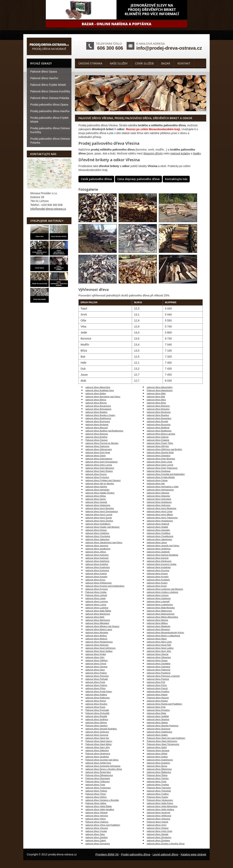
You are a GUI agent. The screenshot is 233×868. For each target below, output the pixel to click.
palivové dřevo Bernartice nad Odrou (103, 397)
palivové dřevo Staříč (157, 747)
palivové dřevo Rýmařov (158, 710)
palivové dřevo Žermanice (98, 844)
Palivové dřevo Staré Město (99, 744)
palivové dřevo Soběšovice (160, 732)
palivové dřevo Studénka (97, 757)
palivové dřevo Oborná (158, 654)
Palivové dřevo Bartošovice (160, 390)
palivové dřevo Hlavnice (158, 493)
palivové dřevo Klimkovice (159, 561)
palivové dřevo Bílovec (96, 403)
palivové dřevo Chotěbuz (159, 533)
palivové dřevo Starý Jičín (98, 747)
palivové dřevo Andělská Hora (100, 390)
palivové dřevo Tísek (95, 785)
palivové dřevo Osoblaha (159, 664)
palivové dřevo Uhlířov (96, 797)
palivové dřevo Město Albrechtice (162, 617)
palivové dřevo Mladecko (159, 626)
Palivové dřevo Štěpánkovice (99, 775)
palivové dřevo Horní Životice (99, 521)
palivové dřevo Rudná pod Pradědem (164, 704)
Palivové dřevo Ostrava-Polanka (50, 98)
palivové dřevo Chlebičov (97, 533)
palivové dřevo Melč (95, 617)
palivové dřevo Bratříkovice (98, 418)
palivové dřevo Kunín (157, 586)
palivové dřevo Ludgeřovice (160, 605)
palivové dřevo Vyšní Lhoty (160, 831)
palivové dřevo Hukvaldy (158, 530)
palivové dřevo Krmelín (158, 577)
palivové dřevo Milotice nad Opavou (102, 626)
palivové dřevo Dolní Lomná (99, 465)
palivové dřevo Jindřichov (159, 549)
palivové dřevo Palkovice (159, 670)
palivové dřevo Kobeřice (97, 564)
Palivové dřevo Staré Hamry (99, 741)
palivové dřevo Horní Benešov (100, 508)
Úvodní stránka (90, 63)
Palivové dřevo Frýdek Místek (48, 85)
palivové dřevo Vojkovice (158, 819)
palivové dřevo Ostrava (96, 667)
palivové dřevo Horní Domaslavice (102, 511)
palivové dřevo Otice (95, 670)
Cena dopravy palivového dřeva (138, 179)
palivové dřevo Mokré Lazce (99, 629)
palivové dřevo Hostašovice (160, 521)
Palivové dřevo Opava (44, 72)
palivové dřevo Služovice (159, 729)
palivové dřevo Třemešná (159, 791)
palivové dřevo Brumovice (98, 421)
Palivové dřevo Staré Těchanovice (163, 744)
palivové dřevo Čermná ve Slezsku (102, 443)
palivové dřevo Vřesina (158, 828)
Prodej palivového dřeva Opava (49, 105)
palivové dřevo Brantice (158, 415)
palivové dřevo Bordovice (159, 412)
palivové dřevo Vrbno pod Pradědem (103, 825)
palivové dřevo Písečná (158, 679)
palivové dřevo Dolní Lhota (159, 462)
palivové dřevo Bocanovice (98, 406)
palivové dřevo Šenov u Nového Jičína (104, 769)
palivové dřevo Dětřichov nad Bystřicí (164, 449)
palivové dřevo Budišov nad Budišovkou (104, 431)
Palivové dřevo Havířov (44, 78)
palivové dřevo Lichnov (158, 595)
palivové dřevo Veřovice (97, 816)
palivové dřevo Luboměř (158, 601)
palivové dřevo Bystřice (96, 437)
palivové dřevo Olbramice (159, 657)
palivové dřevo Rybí (156, 707)
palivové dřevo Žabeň (96, 840)
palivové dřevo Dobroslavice (99, 459)
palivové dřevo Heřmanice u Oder (163, 487)
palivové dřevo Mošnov (96, 639)
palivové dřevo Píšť (156, 682)
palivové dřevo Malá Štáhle (98, 611)
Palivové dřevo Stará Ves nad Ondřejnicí (166, 738)
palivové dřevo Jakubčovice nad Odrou (104, 542)
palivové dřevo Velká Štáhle (99, 806)
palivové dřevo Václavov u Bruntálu (102, 800)
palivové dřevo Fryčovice (97, 477)
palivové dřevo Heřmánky (97, 490)
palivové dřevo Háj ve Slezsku (100, 483)
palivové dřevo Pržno (157, 685)
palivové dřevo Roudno (96, 704)
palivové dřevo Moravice (158, 629)
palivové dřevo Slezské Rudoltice (101, 729)
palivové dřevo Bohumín (158, 406)
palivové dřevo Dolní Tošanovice (162, 468)
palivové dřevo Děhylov (158, 446)
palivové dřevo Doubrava (159, 471)
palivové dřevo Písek (95, 682)
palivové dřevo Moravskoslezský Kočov (165, 632)
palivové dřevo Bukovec (97, 434)
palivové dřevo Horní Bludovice (162, 508)
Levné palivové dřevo (165, 854)
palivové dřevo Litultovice (159, 598)
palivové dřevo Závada (158, 834)
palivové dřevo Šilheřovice (159, 769)
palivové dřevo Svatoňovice (160, 760)
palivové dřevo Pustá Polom (99, 691)
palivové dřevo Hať (156, 483)
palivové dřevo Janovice (97, 546)
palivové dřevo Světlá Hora (98, 763)
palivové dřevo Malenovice (159, 611)
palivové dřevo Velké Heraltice (100, 809)
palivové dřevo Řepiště (96, 716)
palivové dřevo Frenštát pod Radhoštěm (166, 474)
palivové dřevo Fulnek (157, 480)
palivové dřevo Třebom (96, 791)
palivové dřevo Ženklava (158, 840)
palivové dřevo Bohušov (158, 409)
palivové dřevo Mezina (157, 620)
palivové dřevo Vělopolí (97, 813)
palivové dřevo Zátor (95, 834)
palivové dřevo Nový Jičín (159, 651)
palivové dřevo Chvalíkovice (160, 536)
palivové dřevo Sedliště (158, 716)
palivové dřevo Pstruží (157, 688)
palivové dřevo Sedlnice (97, 719)
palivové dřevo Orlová (96, 664)
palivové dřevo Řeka (156, 713)
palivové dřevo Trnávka (158, 785)
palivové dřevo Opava (157, 660)
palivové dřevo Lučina (96, 605)
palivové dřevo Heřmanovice (160, 490)
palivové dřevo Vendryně (158, 813)
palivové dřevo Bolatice (96, 412)
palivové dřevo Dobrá (96, 456)
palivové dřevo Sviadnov (158, 763)
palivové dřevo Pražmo (96, 685)
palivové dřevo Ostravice (158, 667)
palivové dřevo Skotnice (158, 719)
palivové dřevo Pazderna (159, 673)
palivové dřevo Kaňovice (97, 555)
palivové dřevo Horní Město (160, 515)
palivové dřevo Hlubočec (158, 496)
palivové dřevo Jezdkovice (98, 549)
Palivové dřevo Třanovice (159, 788)
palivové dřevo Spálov (157, 735)
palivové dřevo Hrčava (96, 530)
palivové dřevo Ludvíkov (97, 608)
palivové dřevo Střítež (157, 754)
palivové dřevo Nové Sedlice (99, 651)
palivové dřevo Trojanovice (98, 788)
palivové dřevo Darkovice (97, 446)
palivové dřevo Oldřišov (97, 660)
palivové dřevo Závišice (97, 837)
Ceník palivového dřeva (96, 179)
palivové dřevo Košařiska (159, 567)
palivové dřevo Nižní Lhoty (159, 642)
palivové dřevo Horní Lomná (99, 515)
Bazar (166, 63)
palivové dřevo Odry (95, 657)
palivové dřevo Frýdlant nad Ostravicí (103, 480)
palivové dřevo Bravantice (159, 418)
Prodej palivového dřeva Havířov (50, 111)
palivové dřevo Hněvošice (159, 499)
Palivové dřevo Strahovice (98, 754)
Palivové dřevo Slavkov (97, 726)
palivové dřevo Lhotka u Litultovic (163, 592)
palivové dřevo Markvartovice (161, 614)
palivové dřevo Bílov (156, 400)
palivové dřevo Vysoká (96, 831)
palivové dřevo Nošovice (97, 645)
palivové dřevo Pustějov (158, 691)
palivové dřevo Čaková (158, 437)
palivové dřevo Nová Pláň (159, 645)
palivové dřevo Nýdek (96, 654)
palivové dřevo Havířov (96, 487)
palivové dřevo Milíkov (157, 623)
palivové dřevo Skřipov (96, 722)
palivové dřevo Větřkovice (159, 816)
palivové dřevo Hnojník (96, 502)
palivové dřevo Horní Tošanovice (162, 518)
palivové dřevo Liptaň (96, 598)
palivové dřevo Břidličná (158, 428)
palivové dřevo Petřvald (97, 679)
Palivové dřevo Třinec (96, 794)
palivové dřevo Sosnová (97, 735)
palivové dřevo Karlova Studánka (162, 555)
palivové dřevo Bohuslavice (98, 409)
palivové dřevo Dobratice (159, 456)
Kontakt (184, 63)
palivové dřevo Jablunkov (97, 539)
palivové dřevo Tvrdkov (158, 794)
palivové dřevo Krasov (157, 573)
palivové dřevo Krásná (96, 573)
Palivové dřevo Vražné (157, 822)
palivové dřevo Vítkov (96, 819)
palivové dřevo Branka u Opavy (100, 415)
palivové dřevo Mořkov (96, 636)
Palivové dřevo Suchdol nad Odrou (102, 760)
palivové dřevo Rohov (96, 701)
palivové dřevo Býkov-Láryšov (161, 434)
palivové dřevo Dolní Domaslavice (102, 462)
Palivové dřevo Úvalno (157, 797)
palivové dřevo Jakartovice (159, 539)
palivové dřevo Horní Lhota (160, 511)
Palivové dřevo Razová (158, 698)
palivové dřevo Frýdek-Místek (161, 477)
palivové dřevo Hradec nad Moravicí (102, 527)
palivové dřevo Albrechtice (98, 387)
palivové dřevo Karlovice (97, 558)
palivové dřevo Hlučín (96, 499)
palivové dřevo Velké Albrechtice (162, 806)
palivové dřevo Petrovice (97, 676)
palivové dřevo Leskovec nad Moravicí (165, 589)
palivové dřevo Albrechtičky (160, 387)
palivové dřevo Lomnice (97, 601)
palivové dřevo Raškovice (98, 698)
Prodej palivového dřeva (136, 854)
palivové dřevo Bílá (156, 397)
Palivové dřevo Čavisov (97, 440)
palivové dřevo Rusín (95, 707)
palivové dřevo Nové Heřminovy (100, 648)
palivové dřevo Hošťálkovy (98, 524)
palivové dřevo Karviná (158, 558)
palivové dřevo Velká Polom (160, 803)
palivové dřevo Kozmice (158, 570)
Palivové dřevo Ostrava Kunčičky (50, 91)
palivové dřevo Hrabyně (158, 524)
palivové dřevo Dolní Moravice (100, 468)
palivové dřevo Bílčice (96, 400)
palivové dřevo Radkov (96, 695)
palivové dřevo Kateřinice (97, 561)
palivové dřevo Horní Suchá (99, 518)
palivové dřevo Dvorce (96, 474)
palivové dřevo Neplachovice (99, 642)
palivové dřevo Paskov (96, 673)
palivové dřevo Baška (96, 393)
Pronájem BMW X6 (107, 854)
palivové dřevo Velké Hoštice (160, 809)
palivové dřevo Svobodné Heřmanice (103, 766)
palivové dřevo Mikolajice (97, 623)
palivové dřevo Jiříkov (96, 552)
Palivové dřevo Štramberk (98, 778)
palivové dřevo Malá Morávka (161, 608)
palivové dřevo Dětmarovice (99, 449)
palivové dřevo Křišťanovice (99, 583)
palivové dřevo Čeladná (158, 440)
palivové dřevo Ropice (157, 701)
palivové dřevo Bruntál (157, 421)
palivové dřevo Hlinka (96, 496)
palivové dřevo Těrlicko (158, 778)
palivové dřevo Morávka (97, 632)
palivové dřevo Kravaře (96, 577)
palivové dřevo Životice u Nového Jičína (166, 844)
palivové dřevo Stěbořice (97, 750)
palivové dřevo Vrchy (157, 825)
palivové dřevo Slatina (157, 722)
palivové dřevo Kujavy (157, 583)
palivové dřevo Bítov (156, 403)
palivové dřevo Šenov (157, 766)
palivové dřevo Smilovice (97, 732)
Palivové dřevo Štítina (157, 775)
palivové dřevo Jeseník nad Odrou (163, 546)
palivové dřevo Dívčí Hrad (98, 452)
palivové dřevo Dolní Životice (99, 471)
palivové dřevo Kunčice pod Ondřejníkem (105, 586)
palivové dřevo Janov (157, 542)
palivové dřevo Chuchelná (98, 536)
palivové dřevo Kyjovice (97, 589)
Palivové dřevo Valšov (96, 803)
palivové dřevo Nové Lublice (160, 648)
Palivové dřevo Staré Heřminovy (162, 741)
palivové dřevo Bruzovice (159, 424)
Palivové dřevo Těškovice (98, 781)
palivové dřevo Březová (97, 428)
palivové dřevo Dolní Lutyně (160, 465)
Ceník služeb (144, 63)
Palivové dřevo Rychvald (97, 710)
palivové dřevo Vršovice (97, 828)
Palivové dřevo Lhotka (96, 592)
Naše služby (119, 63)
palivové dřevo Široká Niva (98, 772)
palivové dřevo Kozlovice (97, 570)
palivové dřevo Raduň (157, 695)
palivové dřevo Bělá (156, 393)
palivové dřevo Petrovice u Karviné (163, 676)
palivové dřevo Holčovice (159, 505)
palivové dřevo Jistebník (158, 552)
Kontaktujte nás (176, 179)
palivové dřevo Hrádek (157, 527)
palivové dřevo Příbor (96, 688)
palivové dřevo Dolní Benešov (161, 459)
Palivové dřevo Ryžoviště (97, 713)
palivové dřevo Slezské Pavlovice (163, 726)
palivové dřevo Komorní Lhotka (162, 564)
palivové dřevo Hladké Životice (100, 493)
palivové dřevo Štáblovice (159, 772)
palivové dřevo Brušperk (97, 424)
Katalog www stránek (193, 854)
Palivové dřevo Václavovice (160, 800)
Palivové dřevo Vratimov (97, 822)
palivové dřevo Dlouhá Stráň (160, 452)
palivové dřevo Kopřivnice (98, 567)
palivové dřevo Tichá (156, 781)
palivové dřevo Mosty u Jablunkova (163, 636)
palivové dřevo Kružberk (158, 580)
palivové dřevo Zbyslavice (159, 837)
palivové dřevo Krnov (95, 580)
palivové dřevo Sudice (157, 757)
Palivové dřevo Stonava (158, 750)
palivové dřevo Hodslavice (159, 502)
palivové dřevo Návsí (157, 639)
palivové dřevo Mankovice (98, 614)
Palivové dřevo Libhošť (96, 595)
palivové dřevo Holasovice (98, 505)
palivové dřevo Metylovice (98, 620)
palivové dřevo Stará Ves (97, 738)
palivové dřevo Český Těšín (160, 443)
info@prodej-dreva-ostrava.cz (169, 48)
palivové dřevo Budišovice (159, 431)
